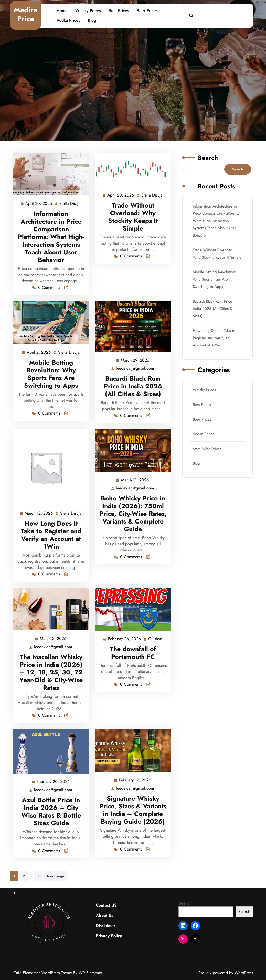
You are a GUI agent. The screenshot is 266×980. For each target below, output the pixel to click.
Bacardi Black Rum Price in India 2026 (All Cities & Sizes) (133, 386)
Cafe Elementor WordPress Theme (43, 973)
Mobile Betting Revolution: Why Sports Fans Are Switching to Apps (51, 374)
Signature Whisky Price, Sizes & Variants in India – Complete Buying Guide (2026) (133, 810)
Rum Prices (119, 11)
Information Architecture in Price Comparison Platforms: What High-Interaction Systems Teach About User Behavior (51, 237)
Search (208, 158)
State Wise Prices (207, 449)
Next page (56, 876)
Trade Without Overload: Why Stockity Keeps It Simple (133, 217)
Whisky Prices (88, 11)
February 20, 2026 (53, 782)
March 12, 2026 (39, 513)
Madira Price (26, 14)
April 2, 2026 (39, 352)
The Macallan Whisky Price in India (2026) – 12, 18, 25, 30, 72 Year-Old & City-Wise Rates (51, 672)
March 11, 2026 (135, 480)
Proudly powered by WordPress (226, 973)
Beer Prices (147, 11)
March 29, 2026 (135, 360)
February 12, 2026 (135, 780)
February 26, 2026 (125, 639)
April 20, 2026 (39, 204)
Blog (92, 20)
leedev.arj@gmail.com (135, 368)
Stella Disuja (70, 204)
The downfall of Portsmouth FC (133, 653)
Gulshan (155, 639)
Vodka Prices (68, 20)
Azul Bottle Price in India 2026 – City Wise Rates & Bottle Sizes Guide (51, 811)
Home (62, 11)
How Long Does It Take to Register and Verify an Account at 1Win (51, 535)
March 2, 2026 (53, 639)
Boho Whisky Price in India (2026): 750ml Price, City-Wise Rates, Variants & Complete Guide (133, 514)
